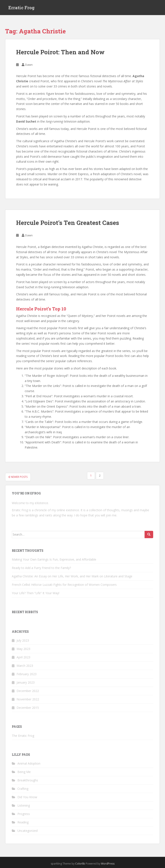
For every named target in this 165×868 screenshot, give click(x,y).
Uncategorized (27, 831)
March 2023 (25, 666)
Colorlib (80, 864)
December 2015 (28, 708)
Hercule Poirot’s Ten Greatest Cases (68, 223)
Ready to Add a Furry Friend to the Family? (41, 568)
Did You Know (27, 797)
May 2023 (23, 649)
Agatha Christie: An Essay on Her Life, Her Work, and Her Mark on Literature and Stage (72, 576)
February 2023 (27, 674)
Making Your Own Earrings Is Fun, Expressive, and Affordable (54, 559)
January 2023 (26, 682)
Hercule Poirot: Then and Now (60, 52)
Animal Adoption (29, 763)
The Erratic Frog (23, 736)
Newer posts (18, 477)
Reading (23, 822)
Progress (24, 814)
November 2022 (28, 699)
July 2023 (23, 640)
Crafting (23, 789)
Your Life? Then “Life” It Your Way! (36, 593)
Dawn (29, 65)
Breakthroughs (28, 780)
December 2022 (28, 691)
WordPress (108, 864)
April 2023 (23, 657)
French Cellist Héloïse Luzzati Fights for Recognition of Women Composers (64, 585)
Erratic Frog (21, 8)
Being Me (24, 772)
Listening (24, 805)
